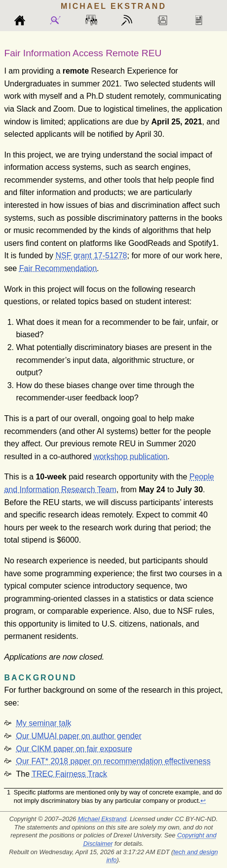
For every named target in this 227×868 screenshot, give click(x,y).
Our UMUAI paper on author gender (78, 736)
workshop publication (131, 456)
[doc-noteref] (214, 243)
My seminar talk (43, 723)
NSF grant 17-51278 (92, 256)
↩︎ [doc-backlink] (203, 801)
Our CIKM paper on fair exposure (74, 749)
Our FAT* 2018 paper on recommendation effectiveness (113, 761)
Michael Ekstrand (102, 819)
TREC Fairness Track (69, 774)
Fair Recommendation (58, 268)
